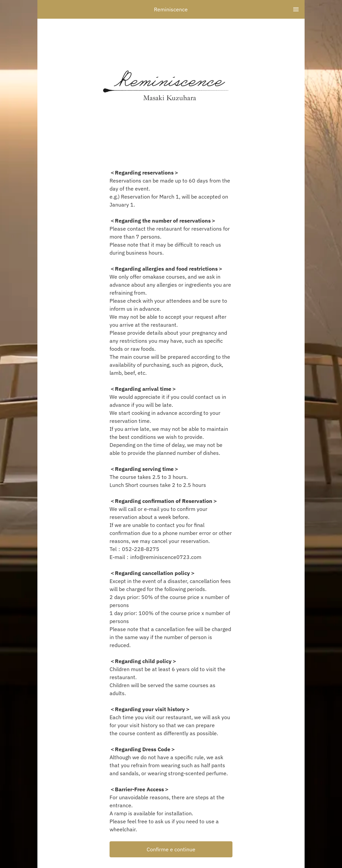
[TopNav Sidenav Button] (296, 9)
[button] (171, 849)
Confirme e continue (171, 849)
